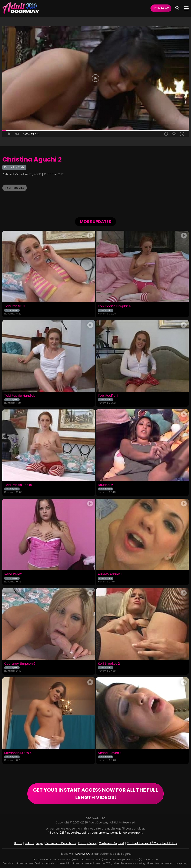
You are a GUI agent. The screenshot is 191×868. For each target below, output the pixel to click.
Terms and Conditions (61, 843)
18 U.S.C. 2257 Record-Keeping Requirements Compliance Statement (96, 833)
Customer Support (112, 843)
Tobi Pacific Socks (18, 485)
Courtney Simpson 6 (20, 664)
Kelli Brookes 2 (109, 664)
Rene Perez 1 (14, 574)
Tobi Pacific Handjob (20, 396)
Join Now (161, 8)
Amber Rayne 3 (110, 753)
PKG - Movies (15, 188)
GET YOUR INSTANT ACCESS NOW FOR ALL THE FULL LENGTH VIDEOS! (95, 794)
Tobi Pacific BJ (15, 306)
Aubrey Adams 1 (110, 574)
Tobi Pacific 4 (108, 396)
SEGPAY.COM (84, 854)
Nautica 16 (106, 485)
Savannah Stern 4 (18, 753)
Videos (29, 843)
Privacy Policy (87, 843)
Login (40, 843)
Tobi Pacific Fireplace (114, 306)
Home (18, 843)
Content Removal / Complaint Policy (152, 843)
